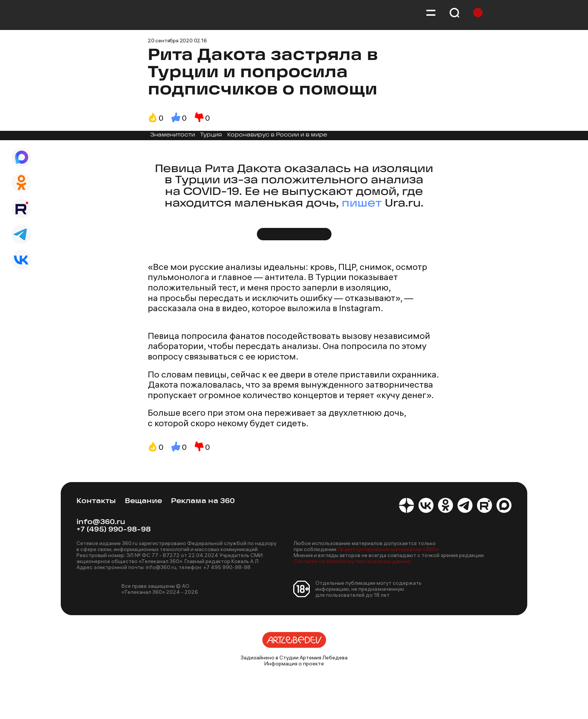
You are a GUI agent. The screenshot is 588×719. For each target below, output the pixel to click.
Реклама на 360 (203, 501)
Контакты (96, 501)
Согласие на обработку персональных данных (352, 561)
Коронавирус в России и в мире (277, 135)
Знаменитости (173, 135)
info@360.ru (101, 522)
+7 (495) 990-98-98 (114, 530)
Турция (211, 135)
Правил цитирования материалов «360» (388, 549)
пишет (362, 204)
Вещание (143, 501)
